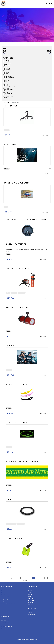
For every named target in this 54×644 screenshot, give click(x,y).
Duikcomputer (7, 71)
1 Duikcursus (7, 60)
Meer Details (45, 135)
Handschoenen (7, 76)
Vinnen (30, 596)
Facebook (31, 603)
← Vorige (10, 578)
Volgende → (26, 580)
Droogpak (6, 67)
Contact (30, 613)
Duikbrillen (7, 70)
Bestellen (3, 589)
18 (20, 580)
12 (46, 578)
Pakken (30, 589)
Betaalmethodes (5, 591)
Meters (6, 84)
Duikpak (6, 74)
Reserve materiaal (8, 89)
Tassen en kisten (8, 93)
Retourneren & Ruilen (6, 597)
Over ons (30, 611)
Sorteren (7, 102)
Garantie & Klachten (6, 595)
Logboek (6, 80)
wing (5, 97)
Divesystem (7, 66)
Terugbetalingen (5, 599)
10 (38, 578)
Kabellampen (7, 79)
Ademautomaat (8, 63)
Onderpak (6, 88)
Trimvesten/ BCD (8, 96)
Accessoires (7, 62)
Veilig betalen (4, 601)
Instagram (31, 605)
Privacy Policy (31, 614)
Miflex (5, 85)
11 (42, 578)
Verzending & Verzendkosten (8, 603)
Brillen (30, 593)
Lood (5, 81)
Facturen (3, 593)
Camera (6, 64)
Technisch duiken (8, 95)
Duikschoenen (7, 75)
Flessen (30, 594)
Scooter (6, 91)
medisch (6, 83)
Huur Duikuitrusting (9, 78)
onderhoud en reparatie (9, 87)
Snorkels (6, 92)
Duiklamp (6, 72)
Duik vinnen (7, 68)
